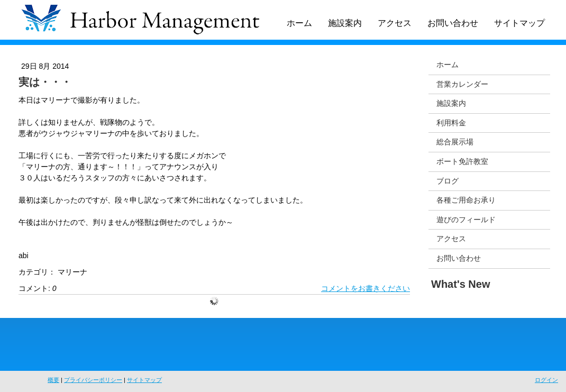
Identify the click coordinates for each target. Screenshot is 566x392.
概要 (53, 380)
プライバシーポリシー (93, 380)
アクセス (395, 23)
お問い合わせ (453, 23)
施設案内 (345, 23)
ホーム (299, 23)
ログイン (546, 380)
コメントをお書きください (366, 288)
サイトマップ (519, 23)
